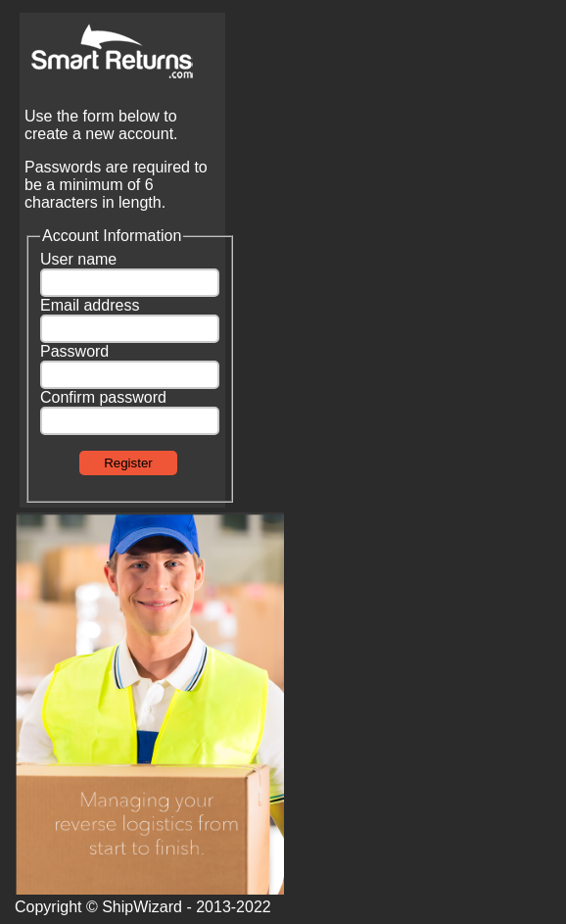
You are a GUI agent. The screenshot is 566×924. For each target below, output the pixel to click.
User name (78, 259)
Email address (90, 305)
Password (74, 351)
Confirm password (103, 397)
